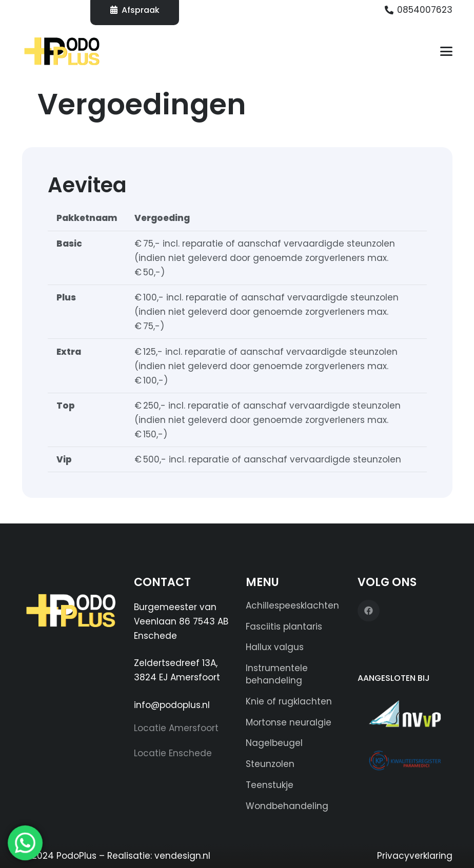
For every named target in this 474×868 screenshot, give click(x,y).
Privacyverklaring (415, 856)
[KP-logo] (405, 760)
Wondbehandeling (287, 806)
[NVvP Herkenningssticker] (405, 714)
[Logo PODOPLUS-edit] (62, 51)
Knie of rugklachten (289, 701)
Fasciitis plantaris (284, 627)
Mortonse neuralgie (289, 722)
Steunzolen (270, 764)
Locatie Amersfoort (176, 728)
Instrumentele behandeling (277, 674)
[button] (446, 51)
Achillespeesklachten (292, 605)
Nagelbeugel (274, 743)
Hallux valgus (275, 647)
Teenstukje (270, 785)
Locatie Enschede (173, 753)
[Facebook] (369, 611)
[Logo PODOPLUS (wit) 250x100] (69, 615)
